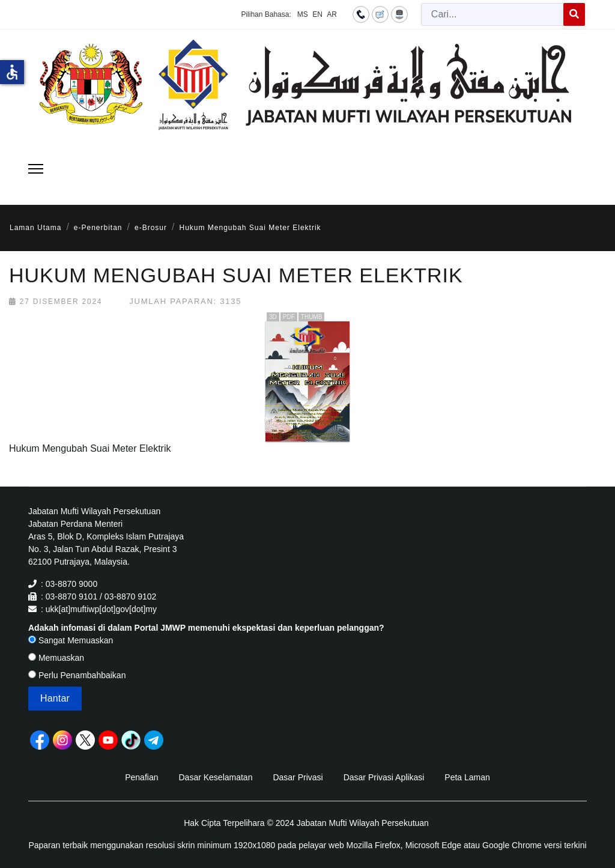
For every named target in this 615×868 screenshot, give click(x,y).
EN (317, 14)
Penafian (141, 777)
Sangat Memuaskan (71, 640)
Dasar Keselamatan (215, 777)
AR (332, 14)
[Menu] (36, 169)
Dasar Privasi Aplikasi (384, 777)
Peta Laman (467, 777)
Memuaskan (56, 658)
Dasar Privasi (298, 777)
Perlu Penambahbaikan (77, 675)
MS (303, 14)
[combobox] (492, 14)
